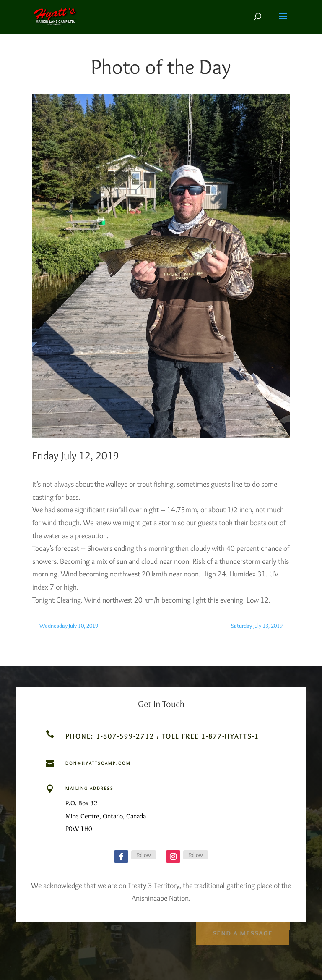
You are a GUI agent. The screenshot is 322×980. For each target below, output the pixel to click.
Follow (144, 855)
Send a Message (243, 931)
